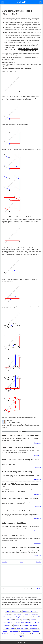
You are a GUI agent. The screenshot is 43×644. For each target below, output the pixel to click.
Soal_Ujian (36, 631)
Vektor (21, 637)
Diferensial (33, 611)
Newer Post (5, 562)
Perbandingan (34, 625)
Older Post (39, 562)
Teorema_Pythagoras (15, 634)
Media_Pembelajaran (27, 623)
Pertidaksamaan (34, 628)
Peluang (37, 623)
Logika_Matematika (7, 623)
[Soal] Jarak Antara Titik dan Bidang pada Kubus (20, 435)
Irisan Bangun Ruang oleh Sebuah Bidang (18, 511)
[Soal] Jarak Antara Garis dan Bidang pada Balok (21, 460)
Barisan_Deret (16, 611)
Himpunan (34, 614)
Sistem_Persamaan (26, 631)
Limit (18, 620)
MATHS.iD (21, 2)
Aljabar (7, 611)
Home (22, 562)
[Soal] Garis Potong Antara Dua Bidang (17, 472)
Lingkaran (25, 620)
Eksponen (7, 614)
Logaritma (32, 620)
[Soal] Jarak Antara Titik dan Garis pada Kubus (20, 499)
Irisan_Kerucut (19, 617)
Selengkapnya (38, 443)
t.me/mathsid (36, 589)
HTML (4, 617)
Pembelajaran (8, 625)
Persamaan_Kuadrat (9, 628)
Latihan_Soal (10, 620)
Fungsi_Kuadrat (17, 614)
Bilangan (25, 611)
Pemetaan (17, 625)
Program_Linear (14, 631)
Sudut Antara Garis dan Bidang (14, 523)
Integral (10, 617)
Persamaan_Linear (22, 628)
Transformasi (26, 634)
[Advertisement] (21, 576)
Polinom (5, 631)
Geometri (26, 614)
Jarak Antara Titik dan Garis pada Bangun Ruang (20, 548)
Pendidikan (25, 625)
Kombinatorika (29, 617)
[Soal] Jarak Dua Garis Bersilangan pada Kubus (20, 447)
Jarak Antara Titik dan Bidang (13, 535)
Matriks (17, 623)
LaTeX (37, 617)
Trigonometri (35, 634)
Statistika (5, 634)
